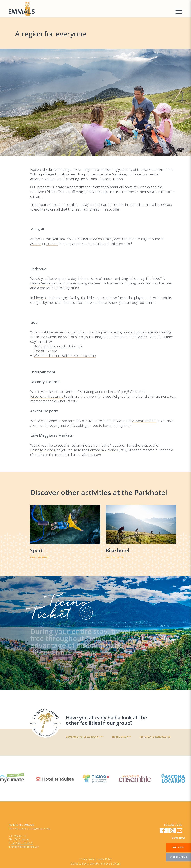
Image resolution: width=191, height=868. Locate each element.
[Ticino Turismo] (96, 778)
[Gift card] (178, 848)
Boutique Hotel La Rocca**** (85, 737)
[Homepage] (90, 9)
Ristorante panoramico (155, 737)
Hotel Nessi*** (122, 737)
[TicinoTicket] (95, 633)
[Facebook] (164, 831)
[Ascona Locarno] (173, 778)
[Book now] (178, 838)
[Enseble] (135, 778)
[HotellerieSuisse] (55, 779)
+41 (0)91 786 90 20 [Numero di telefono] (22, 843)
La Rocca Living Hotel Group (35, 829)
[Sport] (65, 532)
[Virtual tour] (178, 857)
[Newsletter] (180, 831)
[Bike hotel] (141, 532)
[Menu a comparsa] (179, 12)
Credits (117, 864)
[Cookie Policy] (88, 859)
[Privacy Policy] (104, 859)
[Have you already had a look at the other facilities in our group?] (45, 722)
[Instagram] (172, 831)
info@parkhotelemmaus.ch (24, 847)
